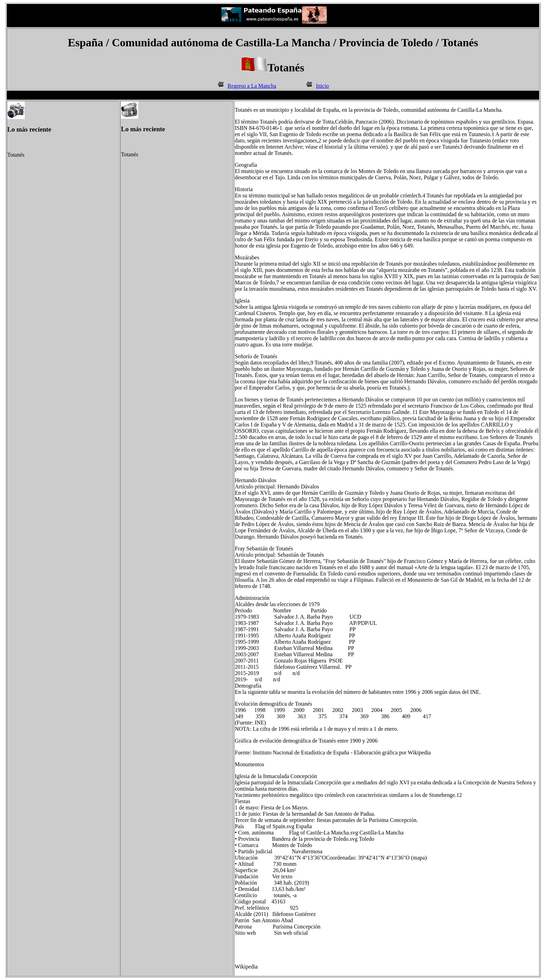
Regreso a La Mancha (252, 86)
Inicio (322, 86)
